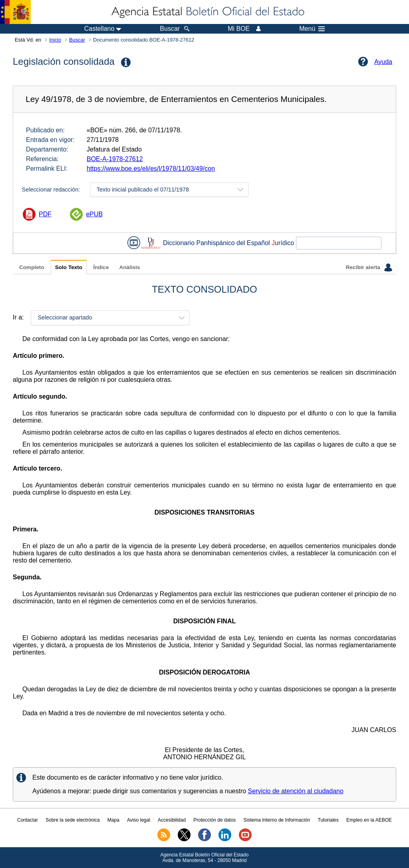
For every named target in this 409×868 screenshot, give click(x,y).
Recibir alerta (369, 267)
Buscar (77, 40)
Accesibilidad (172, 820)
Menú (312, 29)
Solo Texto (69, 267)
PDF (45, 214)
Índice (101, 267)
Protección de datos (214, 820)
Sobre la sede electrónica (72, 820)
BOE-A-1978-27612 (115, 159)
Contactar (28, 820)
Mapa (113, 820)
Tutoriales (328, 820)
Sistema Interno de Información (277, 820)
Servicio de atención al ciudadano (296, 791)
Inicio (55, 40)
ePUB (94, 214)
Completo (32, 267)
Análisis (129, 267)
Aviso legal (139, 820)
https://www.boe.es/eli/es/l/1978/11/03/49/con (151, 169)
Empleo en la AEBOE (369, 820)
